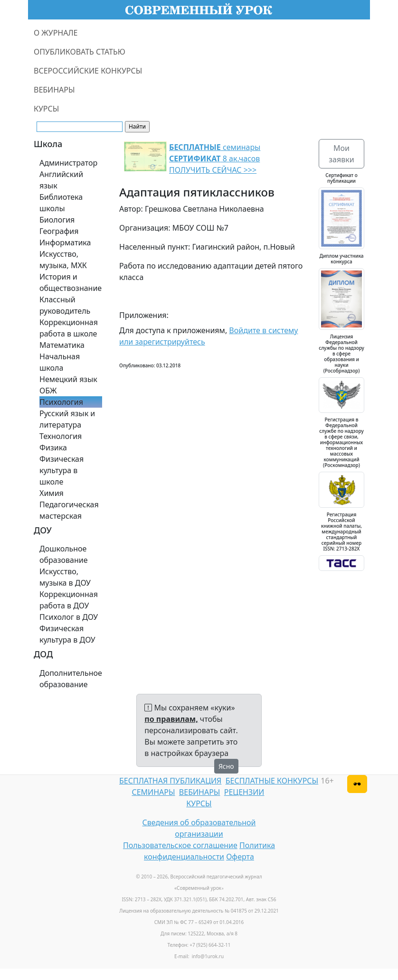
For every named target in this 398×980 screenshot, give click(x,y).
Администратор (68, 163)
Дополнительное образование (71, 679)
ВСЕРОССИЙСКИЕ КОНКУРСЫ (88, 71)
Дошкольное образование (64, 554)
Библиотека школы (61, 203)
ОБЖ (48, 391)
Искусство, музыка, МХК (63, 260)
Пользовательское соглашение (180, 845)
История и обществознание (71, 282)
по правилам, (171, 719)
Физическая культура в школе (62, 470)
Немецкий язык (68, 379)
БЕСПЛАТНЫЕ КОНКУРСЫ (272, 781)
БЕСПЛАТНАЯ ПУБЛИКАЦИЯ (170, 781)
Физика (53, 448)
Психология (61, 402)
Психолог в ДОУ (69, 617)
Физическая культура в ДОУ (67, 634)
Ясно (226, 766)
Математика (62, 345)
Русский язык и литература (67, 419)
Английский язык (61, 180)
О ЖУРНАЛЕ (56, 33)
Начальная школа (60, 362)
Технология (61, 436)
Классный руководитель (65, 305)
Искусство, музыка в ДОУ (65, 577)
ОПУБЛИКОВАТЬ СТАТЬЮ (80, 52)
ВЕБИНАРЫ (54, 90)
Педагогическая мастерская (69, 510)
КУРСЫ (46, 109)
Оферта (240, 857)
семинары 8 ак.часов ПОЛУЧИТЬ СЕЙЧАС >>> (215, 159)
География (59, 231)
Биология (57, 220)
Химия (52, 493)
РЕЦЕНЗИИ (244, 792)
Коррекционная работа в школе (69, 328)
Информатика (65, 243)
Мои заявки (341, 154)
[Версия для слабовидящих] (357, 784)
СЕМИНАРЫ (153, 792)
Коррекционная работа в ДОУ (69, 600)
